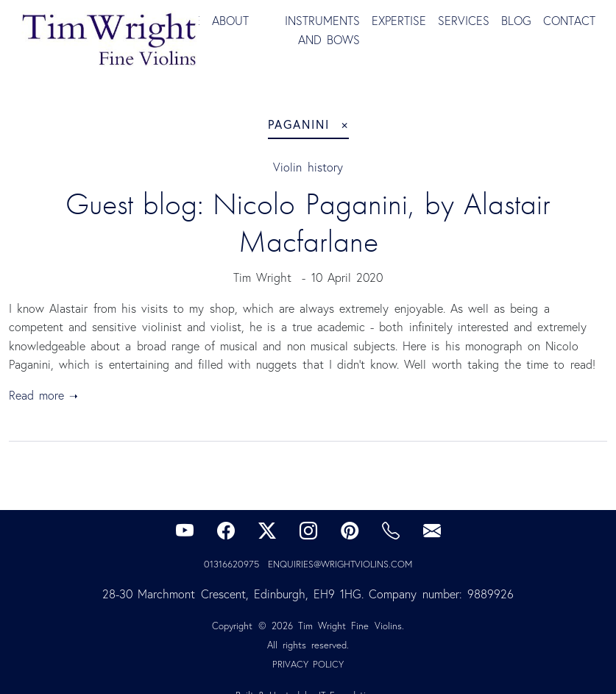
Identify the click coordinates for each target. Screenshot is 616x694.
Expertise (399, 21)
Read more (36, 395)
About (230, 21)
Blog (516, 21)
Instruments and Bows (322, 30)
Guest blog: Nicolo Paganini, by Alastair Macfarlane (313, 222)
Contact (569, 21)
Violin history (308, 167)
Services (464, 21)
